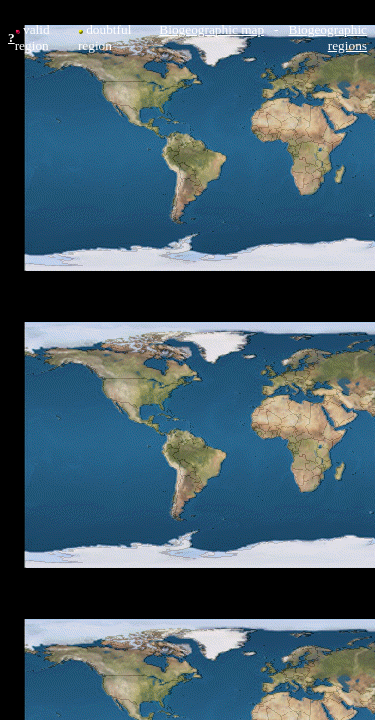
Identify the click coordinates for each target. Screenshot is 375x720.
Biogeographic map (211, 29)
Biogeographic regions (328, 37)
